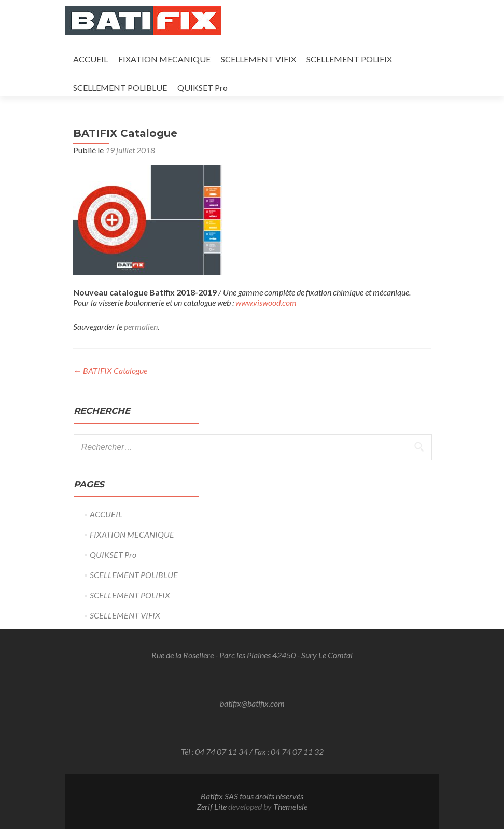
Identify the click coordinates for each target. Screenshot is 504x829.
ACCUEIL (90, 59)
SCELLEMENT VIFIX (258, 59)
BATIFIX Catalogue (110, 370)
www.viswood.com (266, 303)
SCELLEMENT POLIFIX (349, 59)
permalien (141, 326)
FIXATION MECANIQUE (164, 59)
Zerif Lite (212, 806)
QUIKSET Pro (202, 87)
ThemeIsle (290, 806)
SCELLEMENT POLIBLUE (120, 87)
